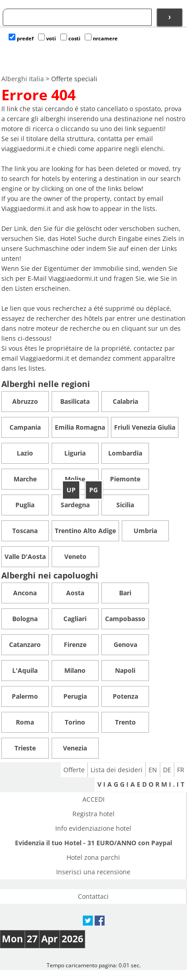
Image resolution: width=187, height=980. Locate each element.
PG (93, 490)
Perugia (75, 696)
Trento (125, 722)
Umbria (145, 531)
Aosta (75, 593)
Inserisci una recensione (93, 872)
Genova (125, 644)
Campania (25, 427)
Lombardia (125, 453)
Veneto (75, 556)
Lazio (25, 453)
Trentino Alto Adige (85, 531)
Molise (75, 479)
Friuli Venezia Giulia (145, 427)
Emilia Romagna (80, 427)
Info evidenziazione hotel (93, 828)
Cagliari (75, 619)
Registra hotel (93, 814)
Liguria (75, 453)
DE (167, 770)
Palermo (25, 696)
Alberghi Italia (23, 79)
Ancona (25, 593)
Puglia (25, 505)
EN (153, 770)
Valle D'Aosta (25, 556)
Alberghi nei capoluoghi (50, 575)
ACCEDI (93, 799)
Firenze (75, 644)
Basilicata (75, 401)
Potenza (125, 696)
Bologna (25, 619)
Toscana (25, 531)
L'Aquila (25, 670)
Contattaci (93, 896)
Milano (75, 670)
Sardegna (75, 505)
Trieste (25, 748)
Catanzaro (25, 644)
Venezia (75, 748)
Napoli (125, 670)
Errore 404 (38, 95)
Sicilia (125, 505)
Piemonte (125, 479)
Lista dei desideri (117, 770)
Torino (75, 722)
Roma (25, 722)
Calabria (125, 401)
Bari (125, 593)
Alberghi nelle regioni (46, 384)
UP (71, 490)
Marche (25, 479)
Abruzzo (25, 401)
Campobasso (125, 619)
